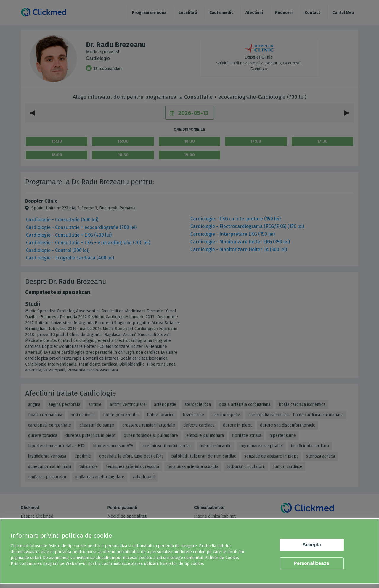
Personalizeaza (312, 563)
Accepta (312, 545)
